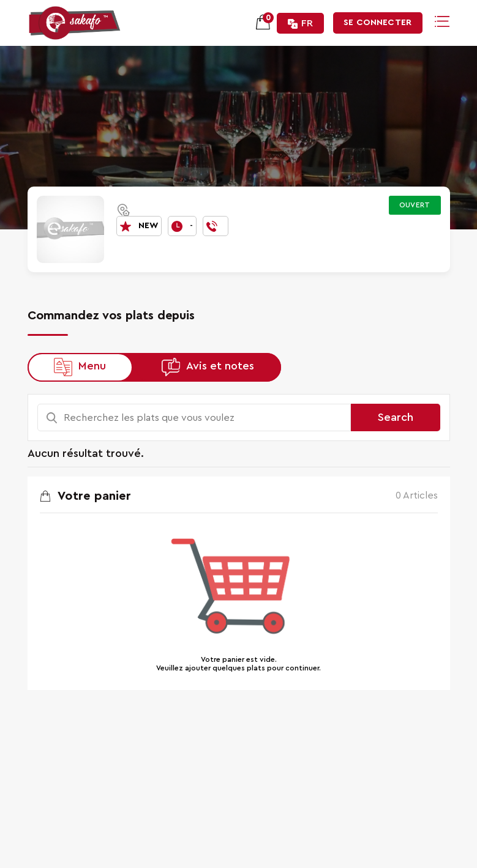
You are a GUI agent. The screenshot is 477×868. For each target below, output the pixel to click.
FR (300, 24)
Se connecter (377, 23)
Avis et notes (220, 366)
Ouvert (415, 205)
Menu (92, 366)
